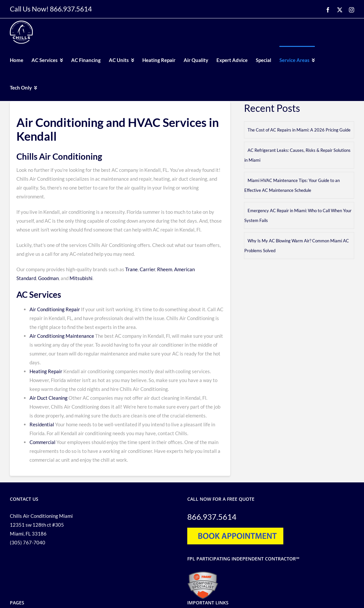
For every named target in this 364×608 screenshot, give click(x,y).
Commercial (42, 442)
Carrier (147, 269)
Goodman (48, 278)
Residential (42, 424)
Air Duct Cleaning (49, 398)
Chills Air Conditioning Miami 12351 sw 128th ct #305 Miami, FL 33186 (41, 525)
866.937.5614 (71, 9)
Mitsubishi (81, 278)
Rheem (164, 269)
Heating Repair (46, 371)
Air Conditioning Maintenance (62, 336)
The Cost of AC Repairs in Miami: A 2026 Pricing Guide (299, 130)
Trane (131, 269)
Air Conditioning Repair (55, 309)
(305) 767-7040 (28, 542)
